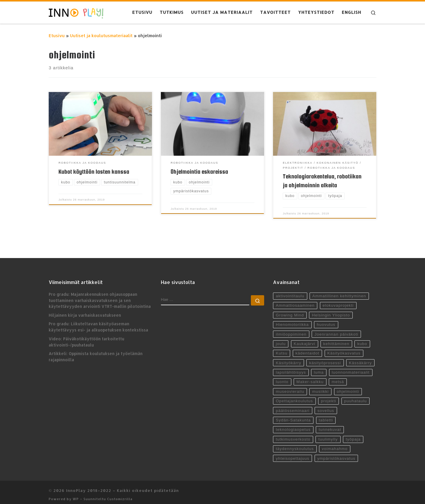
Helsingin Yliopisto (331, 310)
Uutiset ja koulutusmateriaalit (101, 36)
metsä (338, 377)
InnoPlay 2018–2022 (89, 485)
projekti (329, 396)
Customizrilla (120, 494)
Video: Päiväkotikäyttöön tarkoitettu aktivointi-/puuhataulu (86, 336)
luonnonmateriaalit (351, 367)
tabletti (326, 415)
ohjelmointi (348, 386)
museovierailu (290, 386)
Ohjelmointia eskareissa (199, 172)
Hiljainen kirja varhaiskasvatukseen (85, 310)
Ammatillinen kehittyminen (339, 291)
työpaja (353, 434)
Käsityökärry (288, 358)
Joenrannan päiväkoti (337, 329)
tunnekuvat (330, 425)
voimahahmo (335, 444)
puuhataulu (355, 396)
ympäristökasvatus (336, 453)
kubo (362, 339)
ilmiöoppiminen (291, 329)
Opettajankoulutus (294, 396)
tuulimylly (328, 434)
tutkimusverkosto (293, 434)
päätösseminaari (292, 406)
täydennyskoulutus (295, 444)
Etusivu (57, 36)
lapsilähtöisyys (291, 367)
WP (76, 494)
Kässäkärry (360, 358)
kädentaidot (307, 348)
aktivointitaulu (290, 291)
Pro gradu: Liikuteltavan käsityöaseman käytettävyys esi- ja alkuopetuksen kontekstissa (98, 322)
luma (319, 367)
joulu (281, 339)
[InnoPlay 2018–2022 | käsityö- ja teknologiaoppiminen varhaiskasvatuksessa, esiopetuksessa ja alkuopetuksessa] (76, 12)
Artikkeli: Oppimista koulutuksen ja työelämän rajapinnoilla (96, 352)
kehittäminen (336, 339)
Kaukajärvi (304, 339)
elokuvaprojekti (338, 300)
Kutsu (282, 348)
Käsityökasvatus (344, 348)
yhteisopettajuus (292, 453)
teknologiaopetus (293, 425)
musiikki (321, 386)
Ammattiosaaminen (295, 300)
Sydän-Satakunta (293, 415)
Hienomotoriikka (292, 320)
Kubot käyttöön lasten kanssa (94, 172)
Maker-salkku (310, 377)
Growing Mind (290, 310)
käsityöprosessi (325, 358)
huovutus (326, 320)
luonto (282, 377)
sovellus (326, 406)
